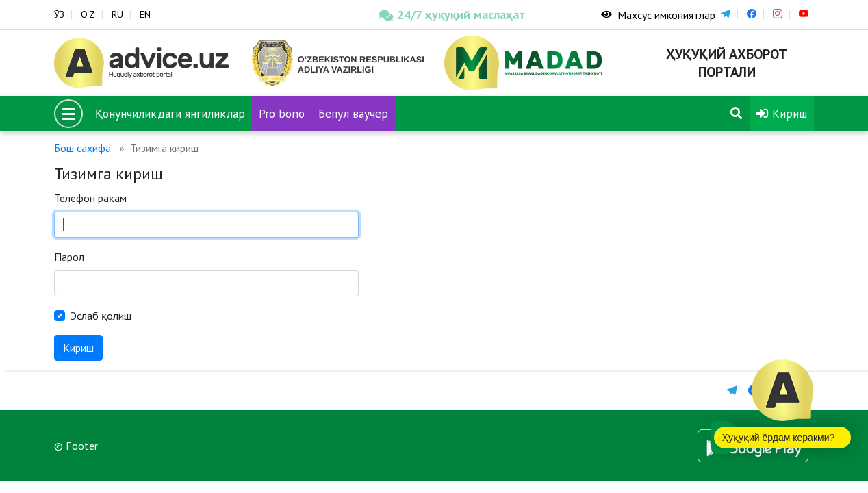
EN (145, 14)
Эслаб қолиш (101, 316)
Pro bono (282, 113)
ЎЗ (59, 14)
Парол (69, 257)
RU (117, 14)
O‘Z (88, 14)
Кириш (782, 113)
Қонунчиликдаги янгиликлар (170, 113)
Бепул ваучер (353, 113)
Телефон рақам (90, 198)
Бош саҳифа (82, 148)
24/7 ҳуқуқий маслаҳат (452, 15)
